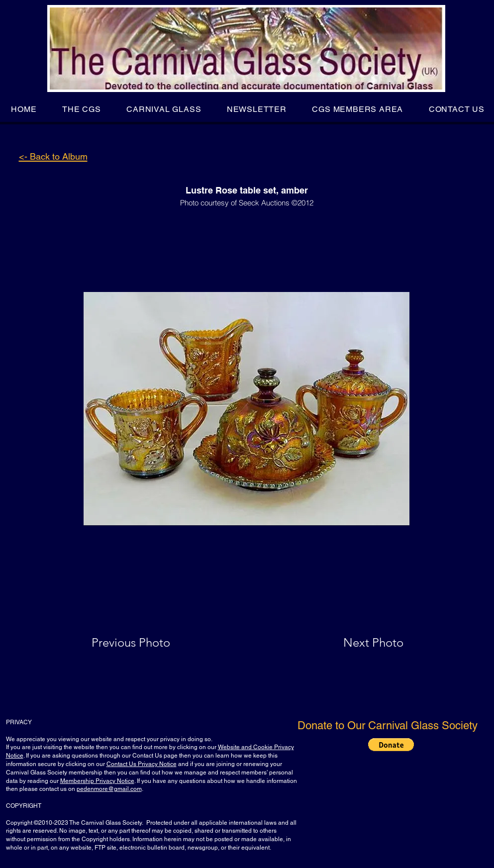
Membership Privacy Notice (97, 781)
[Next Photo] (354, 643)
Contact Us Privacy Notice (142, 764)
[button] (81, 109)
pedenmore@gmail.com (109, 789)
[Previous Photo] (145, 643)
